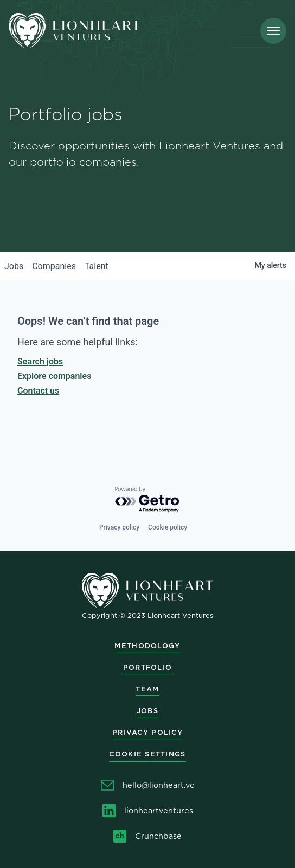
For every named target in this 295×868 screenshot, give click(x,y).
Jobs (147, 711)
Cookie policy (168, 527)
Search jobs (40, 361)
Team (147, 689)
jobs (14, 266)
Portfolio (148, 667)
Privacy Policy (147, 732)
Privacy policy (119, 527)
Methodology (147, 646)
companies (54, 266)
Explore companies (54, 376)
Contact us (38, 391)
